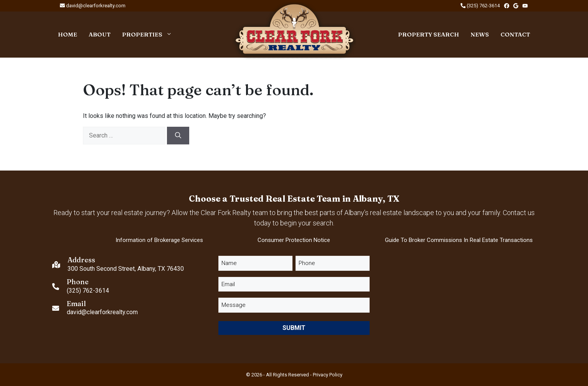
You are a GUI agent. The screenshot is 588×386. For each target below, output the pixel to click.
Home (68, 34)
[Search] (178, 136)
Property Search (429, 34)
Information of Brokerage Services (159, 240)
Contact (515, 34)
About (100, 34)
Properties (150, 35)
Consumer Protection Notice (294, 240)
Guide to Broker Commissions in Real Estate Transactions (459, 240)
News (480, 34)
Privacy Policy (328, 375)
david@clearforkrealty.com (93, 6)
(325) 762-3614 (480, 6)
